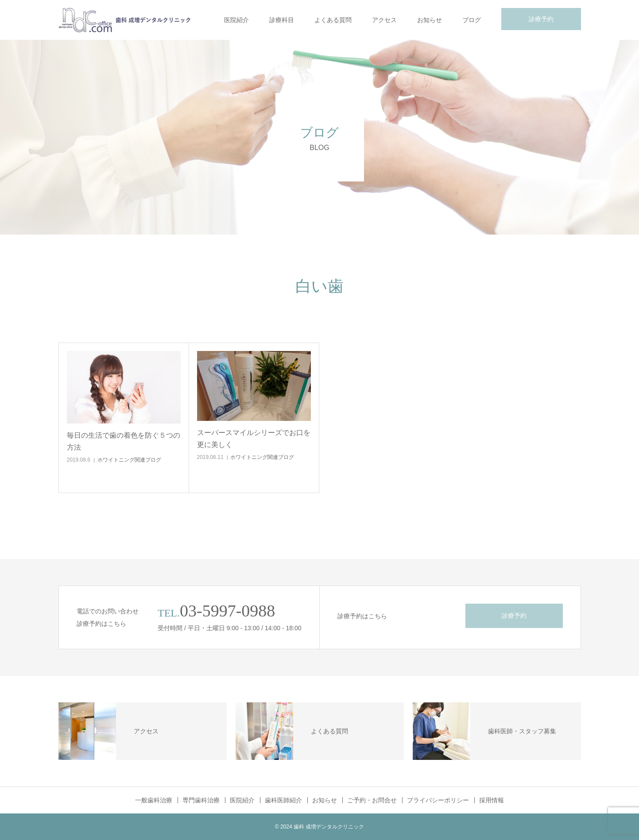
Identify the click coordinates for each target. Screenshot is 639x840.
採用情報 (492, 800)
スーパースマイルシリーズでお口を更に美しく (254, 439)
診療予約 (541, 19)
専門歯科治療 (201, 800)
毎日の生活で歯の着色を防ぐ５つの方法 (124, 441)
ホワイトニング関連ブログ (129, 460)
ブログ (472, 20)
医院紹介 (236, 20)
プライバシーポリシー (438, 800)
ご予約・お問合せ (372, 800)
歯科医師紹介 (283, 800)
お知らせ (430, 20)
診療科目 (282, 20)
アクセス (384, 20)
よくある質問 (333, 20)
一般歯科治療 (154, 800)
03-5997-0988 (227, 611)
